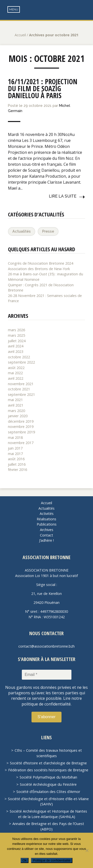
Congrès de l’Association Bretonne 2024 (41, 263)
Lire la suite (63, 196)
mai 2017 (15, 454)
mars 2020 (16, 411)
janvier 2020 (18, 416)
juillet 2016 (17, 464)
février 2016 (17, 470)
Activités (47, 514)
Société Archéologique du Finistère (48, 784)
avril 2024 (16, 346)
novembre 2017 (21, 443)
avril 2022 (16, 378)
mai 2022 (15, 373)
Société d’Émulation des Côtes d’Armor (48, 792)
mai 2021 (15, 400)
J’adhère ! (46, 540)
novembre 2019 (21, 427)
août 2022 (16, 368)
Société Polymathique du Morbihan (48, 777)
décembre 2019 (21, 421)
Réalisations (46, 519)
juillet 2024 (17, 341)
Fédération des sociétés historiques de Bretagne (48, 770)
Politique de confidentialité (52, 860)
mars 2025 (16, 335)
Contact (46, 535)
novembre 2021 (21, 384)
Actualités (22, 231)
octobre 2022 (19, 357)
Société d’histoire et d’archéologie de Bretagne (48, 763)
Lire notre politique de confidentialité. (52, 701)
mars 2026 (16, 330)
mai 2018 (15, 437)
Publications (47, 524)
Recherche (86, 10)
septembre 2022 (21, 362)
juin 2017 (15, 448)
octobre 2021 (19, 389)
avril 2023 (16, 351)
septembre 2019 (21, 432)
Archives (47, 530)
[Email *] (47, 675)
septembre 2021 (21, 394)
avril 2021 (16, 405)
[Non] (87, 850)
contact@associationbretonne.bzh (46, 646)
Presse (48, 231)
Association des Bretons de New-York (39, 269)
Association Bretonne (47, 15)
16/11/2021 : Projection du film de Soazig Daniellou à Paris (43, 88)
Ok (25, 860)
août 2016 (16, 459)
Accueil (20, 35)
